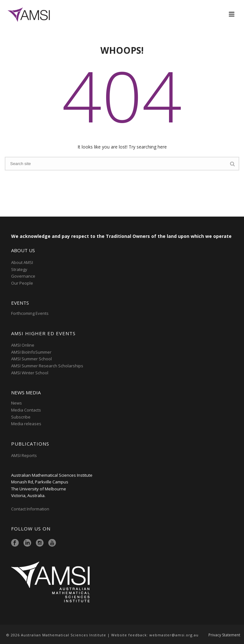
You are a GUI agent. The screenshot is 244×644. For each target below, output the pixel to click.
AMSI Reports (24, 455)
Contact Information (31, 509)
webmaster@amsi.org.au (174, 635)
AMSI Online (23, 345)
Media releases (26, 424)
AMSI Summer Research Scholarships (47, 366)
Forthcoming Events (30, 313)
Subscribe (21, 417)
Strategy (19, 269)
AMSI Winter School (30, 373)
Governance (23, 276)
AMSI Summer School (31, 359)
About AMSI (22, 262)
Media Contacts (26, 410)
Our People (22, 283)
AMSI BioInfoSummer (31, 352)
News (17, 403)
